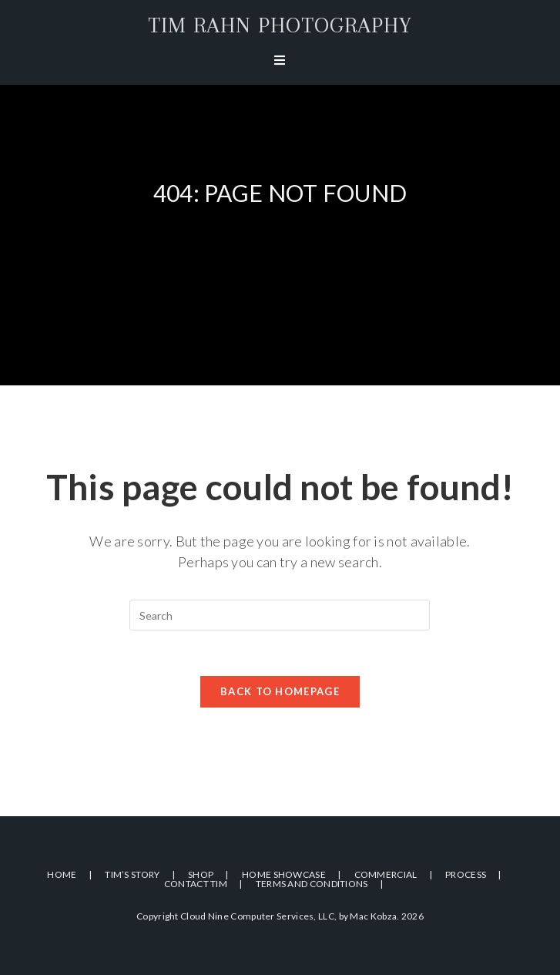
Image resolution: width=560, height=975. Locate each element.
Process (466, 874)
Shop (201, 874)
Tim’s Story (132, 874)
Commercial (386, 874)
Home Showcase (284, 874)
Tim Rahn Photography (280, 25)
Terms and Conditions (312, 884)
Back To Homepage (280, 692)
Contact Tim (196, 884)
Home (62, 874)
